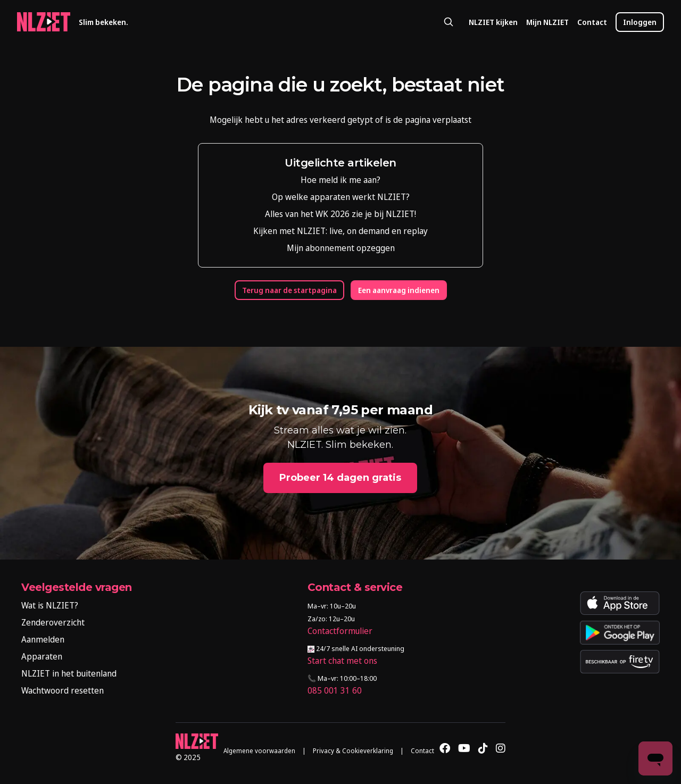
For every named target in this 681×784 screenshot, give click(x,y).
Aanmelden (43, 639)
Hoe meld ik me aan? (340, 180)
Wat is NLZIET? (50, 605)
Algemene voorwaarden (259, 751)
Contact (592, 22)
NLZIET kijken (493, 22)
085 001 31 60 (335, 690)
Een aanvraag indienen (399, 290)
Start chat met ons (342, 661)
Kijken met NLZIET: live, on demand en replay (340, 231)
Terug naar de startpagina (289, 290)
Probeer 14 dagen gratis (340, 478)
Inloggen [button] (640, 22)
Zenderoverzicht (53, 622)
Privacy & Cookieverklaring (353, 751)
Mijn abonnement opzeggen (341, 248)
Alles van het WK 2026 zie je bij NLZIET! (340, 214)
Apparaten (42, 656)
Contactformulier (340, 631)
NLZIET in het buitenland (69, 673)
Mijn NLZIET (547, 22)
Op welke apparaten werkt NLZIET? (341, 197)
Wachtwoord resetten (63, 690)
